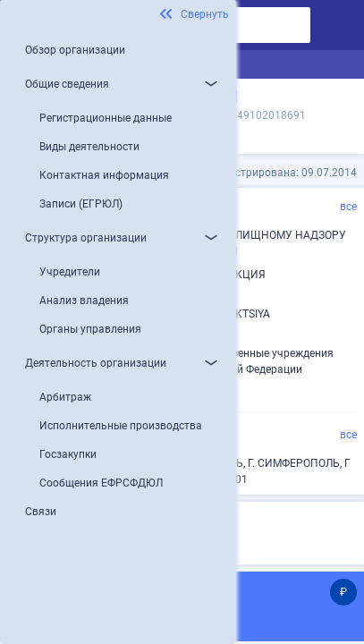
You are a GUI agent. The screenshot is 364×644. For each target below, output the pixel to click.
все (348, 207)
